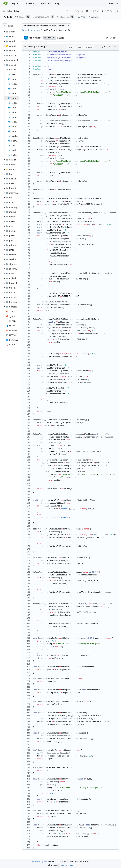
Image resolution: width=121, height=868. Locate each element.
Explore (16, 4)
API (71, 865)
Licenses (64, 865)
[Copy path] (69, 30)
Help (57, 4)
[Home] (5, 4)
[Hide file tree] (5, 26)
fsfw (9, 11)
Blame (79, 47)
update (61, 38)
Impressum (45, 4)
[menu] (53, 865)
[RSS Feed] (68, 11)
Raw (71, 47)
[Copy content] (103, 47)
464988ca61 (50, 38)
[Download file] (98, 47)
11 (87, 11)
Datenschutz (29, 4)
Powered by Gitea (40, 861)
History (89, 47)
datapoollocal (34, 30)
